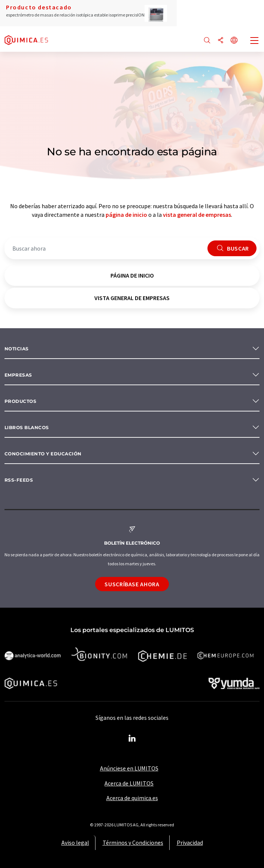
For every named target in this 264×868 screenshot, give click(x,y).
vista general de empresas (197, 215)
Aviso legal (75, 842)
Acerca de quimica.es (132, 798)
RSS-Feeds (19, 480)
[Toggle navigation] (255, 41)
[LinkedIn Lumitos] (132, 739)
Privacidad (190, 842)
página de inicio (126, 215)
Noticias (17, 349)
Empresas (18, 375)
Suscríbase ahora (132, 584)
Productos (20, 401)
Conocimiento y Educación (43, 454)
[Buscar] (207, 41)
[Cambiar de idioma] (234, 41)
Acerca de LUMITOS (129, 783)
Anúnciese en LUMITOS (129, 768)
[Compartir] (221, 41)
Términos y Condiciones (133, 842)
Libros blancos (27, 427)
